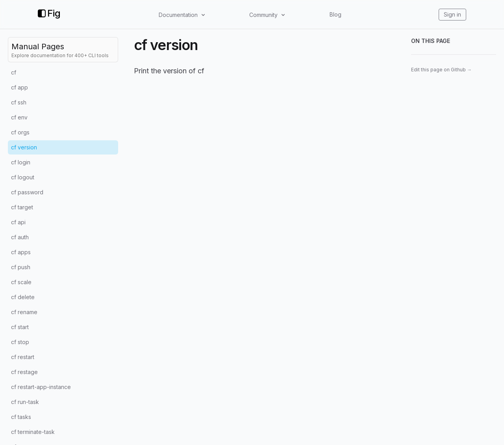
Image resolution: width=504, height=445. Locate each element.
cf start (20, 327)
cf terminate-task (33, 432)
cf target (22, 207)
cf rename (24, 312)
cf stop (20, 342)
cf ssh (19, 102)
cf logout (23, 177)
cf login (21, 162)
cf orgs (20, 132)
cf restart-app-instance (41, 387)
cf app (19, 87)
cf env (19, 117)
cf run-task (25, 402)
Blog (335, 14)
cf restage (24, 372)
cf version (24, 147)
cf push (21, 267)
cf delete (23, 297)
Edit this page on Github (441, 70)
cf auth (20, 237)
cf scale (21, 282)
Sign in (452, 14)
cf (14, 72)
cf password (27, 192)
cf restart (23, 357)
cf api (18, 222)
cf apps (21, 252)
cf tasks (21, 417)
